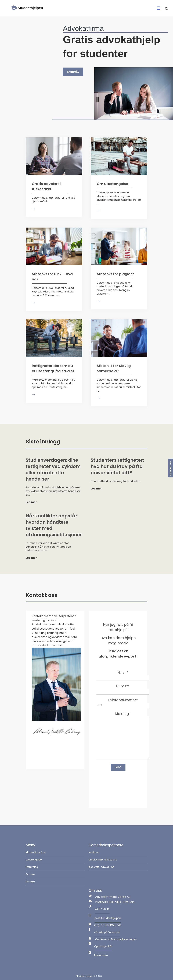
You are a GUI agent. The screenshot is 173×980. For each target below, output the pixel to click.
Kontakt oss (170, 468)
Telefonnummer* (123, 703)
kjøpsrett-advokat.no (101, 867)
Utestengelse (34, 860)
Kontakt (73, 72)
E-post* (123, 689)
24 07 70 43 (102, 909)
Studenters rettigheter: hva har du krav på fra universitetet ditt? (117, 466)
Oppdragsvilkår (103, 946)
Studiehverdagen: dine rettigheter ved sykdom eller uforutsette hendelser (53, 470)
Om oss (30, 874)
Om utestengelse (112, 184)
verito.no (94, 852)
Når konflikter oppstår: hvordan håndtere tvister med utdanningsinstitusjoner (54, 525)
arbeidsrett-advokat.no (103, 860)
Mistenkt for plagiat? (115, 274)
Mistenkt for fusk (36, 852)
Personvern (101, 955)
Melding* (123, 736)
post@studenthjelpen (108, 918)
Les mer (31, 502)
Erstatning (32, 867)
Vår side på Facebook (107, 932)
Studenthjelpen (84, 976)
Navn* (123, 675)
